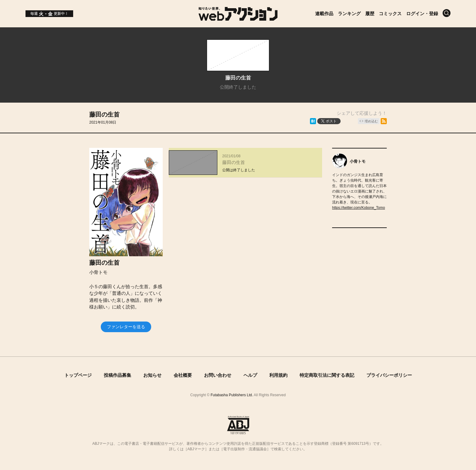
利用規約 (278, 375)
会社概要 (183, 375)
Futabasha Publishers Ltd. (232, 395)
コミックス (390, 14)
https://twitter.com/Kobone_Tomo (359, 208)
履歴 (370, 14)
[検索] (447, 13)
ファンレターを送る (126, 327)
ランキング (349, 14)
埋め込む (371, 121)
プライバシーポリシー (389, 375)
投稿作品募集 (117, 375)
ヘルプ (250, 375)
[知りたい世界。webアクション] (238, 18)
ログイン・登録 (422, 14)
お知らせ (152, 375)
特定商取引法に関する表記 (327, 375)
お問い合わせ (218, 375)
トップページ (78, 375)
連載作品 (324, 14)
